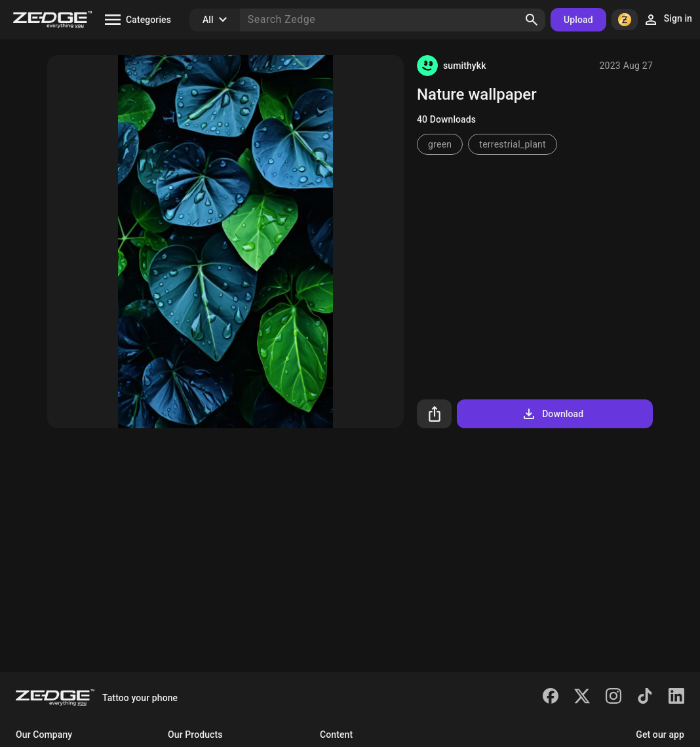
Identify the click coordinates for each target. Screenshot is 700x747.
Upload (578, 20)
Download (552, 414)
